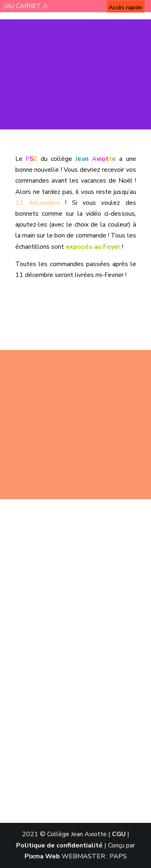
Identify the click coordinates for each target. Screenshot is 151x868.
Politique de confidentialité (59, 845)
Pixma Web (42, 856)
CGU (119, 834)
